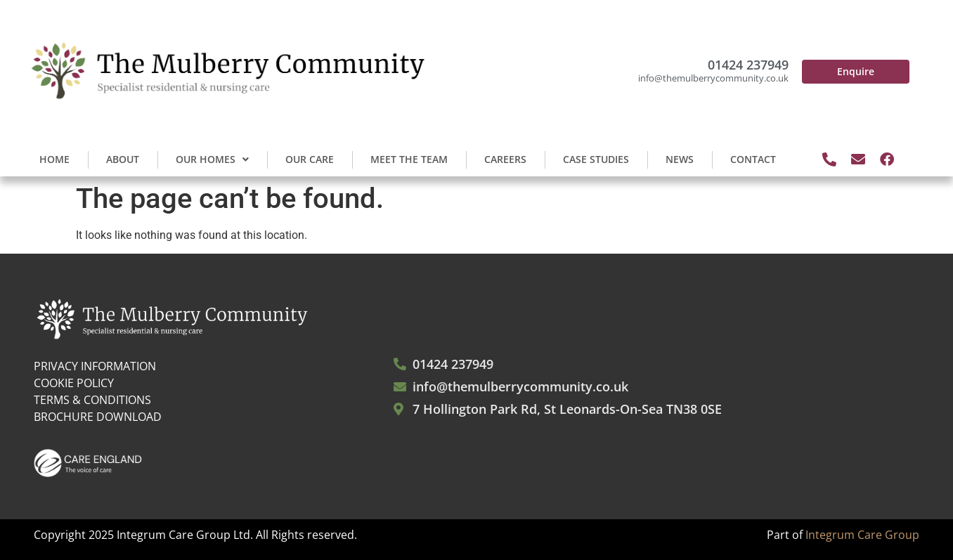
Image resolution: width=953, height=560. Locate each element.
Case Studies (596, 159)
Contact (753, 159)
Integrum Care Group (862, 535)
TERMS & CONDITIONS (92, 400)
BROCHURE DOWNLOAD (98, 417)
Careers (505, 159)
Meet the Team (409, 159)
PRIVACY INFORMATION (95, 366)
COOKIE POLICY (74, 383)
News (680, 159)
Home (54, 159)
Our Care (310, 159)
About (123, 159)
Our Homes (212, 159)
